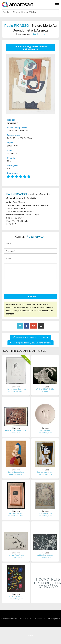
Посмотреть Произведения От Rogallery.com (30, 343)
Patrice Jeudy (16, 433)
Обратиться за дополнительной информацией (31, 48)
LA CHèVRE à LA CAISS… (45, 389)
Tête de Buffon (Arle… (45, 513)
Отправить (31, 296)
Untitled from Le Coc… (45, 555)
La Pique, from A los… (16, 555)
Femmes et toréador (16, 513)
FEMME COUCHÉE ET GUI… (16, 430)
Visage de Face (45, 430)
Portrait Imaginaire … (16, 472)
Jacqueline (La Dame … (16, 597)
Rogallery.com (39, 34)
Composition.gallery (45, 433)
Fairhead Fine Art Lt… (16, 391)
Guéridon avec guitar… (45, 472)
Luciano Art (45, 391)
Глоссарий (46, 618)
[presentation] (26, 287)
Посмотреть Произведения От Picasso (30, 337)
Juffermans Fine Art (16, 474)
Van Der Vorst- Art (45, 474)
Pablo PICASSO (17, 26)
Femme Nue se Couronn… (16, 389)
